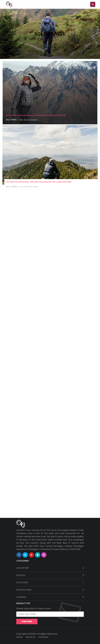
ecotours (50, 583)
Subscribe (27, 621)
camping (50, 597)
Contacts (43, 637)
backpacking (50, 590)
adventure (50, 568)
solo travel (11, 120)
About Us (30, 637)
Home (19, 637)
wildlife (50, 575)
